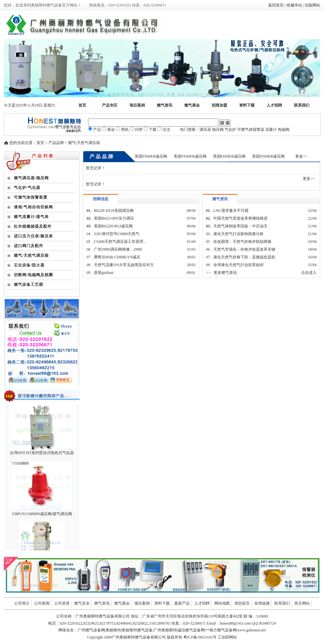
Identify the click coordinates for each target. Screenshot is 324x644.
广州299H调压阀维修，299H (118, 249)
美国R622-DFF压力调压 (114, 218)
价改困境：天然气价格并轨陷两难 (242, 242)
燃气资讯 (165, 105)
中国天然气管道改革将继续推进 (240, 218)
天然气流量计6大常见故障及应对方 (124, 265)
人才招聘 (274, 105)
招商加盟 (219, 105)
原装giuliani (104, 273)
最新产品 (182, 603)
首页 (82, 105)
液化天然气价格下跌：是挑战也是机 (244, 257)
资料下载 (247, 105)
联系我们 (302, 105)
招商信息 (101, 199)
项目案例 (137, 105)
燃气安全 (82, 603)
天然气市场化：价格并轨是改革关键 (244, 249)
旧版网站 (312, 5)
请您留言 (242, 603)
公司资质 (62, 603)
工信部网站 (227, 637)
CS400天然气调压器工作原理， (121, 242)
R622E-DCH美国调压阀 (114, 211)
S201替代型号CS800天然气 (117, 234)
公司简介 (22, 603)
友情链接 (262, 603)
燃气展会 (192, 105)
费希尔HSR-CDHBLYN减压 (117, 257)
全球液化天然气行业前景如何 (238, 265)
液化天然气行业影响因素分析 (238, 234)
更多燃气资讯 (225, 273)
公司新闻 (42, 603)
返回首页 (276, 5)
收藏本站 (294, 5)
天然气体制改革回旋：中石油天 (240, 226)
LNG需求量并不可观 (231, 211)
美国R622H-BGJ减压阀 (113, 226)
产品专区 (110, 105)
